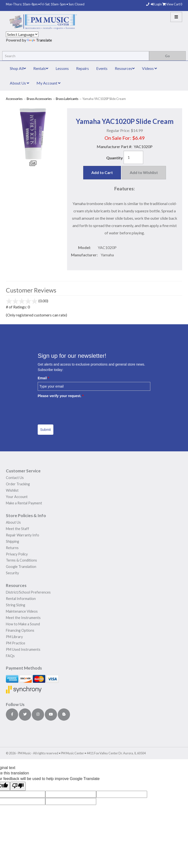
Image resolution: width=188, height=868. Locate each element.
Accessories (14, 99)
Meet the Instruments (23, 618)
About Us (19, 83)
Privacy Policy (17, 554)
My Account (48, 83)
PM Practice (16, 643)
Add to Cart (102, 172)
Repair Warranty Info (23, 535)
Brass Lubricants (67, 99)
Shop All (18, 68)
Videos (149, 68)
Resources (125, 68)
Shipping (12, 541)
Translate (39, 40)
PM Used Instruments (23, 649)
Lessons (62, 68)
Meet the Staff (18, 529)
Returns (12, 548)
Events (102, 68)
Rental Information (21, 599)
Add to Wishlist (144, 172)
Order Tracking (18, 484)
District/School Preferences (28, 592)
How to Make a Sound (23, 624)
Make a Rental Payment (24, 503)
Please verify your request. (61, 396)
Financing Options (20, 630)
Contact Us (15, 478)
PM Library (14, 637)
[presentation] (75, 410)
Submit (46, 430)
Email (43, 378)
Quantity (115, 158)
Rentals (41, 68)
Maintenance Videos (22, 611)
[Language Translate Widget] (22, 34)
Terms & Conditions (21, 560)
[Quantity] (133, 157)
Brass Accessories (39, 99)
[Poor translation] (18, 786)
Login (157, 4)
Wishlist (12, 490)
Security (12, 573)
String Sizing (16, 605)
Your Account (17, 497)
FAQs (10, 656)
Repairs (82, 68)
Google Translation (21, 567)
